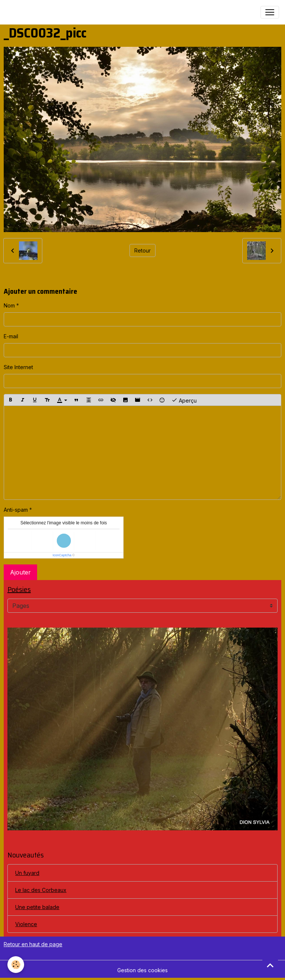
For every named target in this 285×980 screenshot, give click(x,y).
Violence (26, 924)
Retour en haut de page (33, 944)
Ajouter (20, 572)
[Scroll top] (270, 965)
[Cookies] (16, 965)
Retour (142, 250)
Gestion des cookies (142, 970)
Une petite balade (37, 907)
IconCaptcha (62, 555)
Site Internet (18, 367)
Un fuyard (27, 873)
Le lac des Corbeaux (41, 890)
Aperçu (184, 400)
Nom (9, 305)
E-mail (11, 336)
